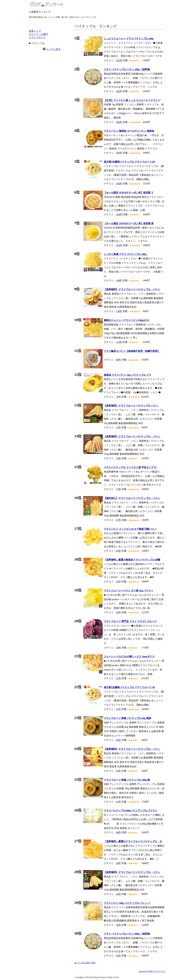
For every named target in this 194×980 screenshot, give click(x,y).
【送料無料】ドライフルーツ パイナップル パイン (131, 406)
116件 (119, 311)
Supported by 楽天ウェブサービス (152, 971)
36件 (118, 894)
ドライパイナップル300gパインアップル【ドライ (130, 811)
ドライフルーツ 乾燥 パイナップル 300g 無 (127, 780)
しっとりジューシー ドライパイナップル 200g (129, 39)
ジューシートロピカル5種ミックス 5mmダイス (129, 656)
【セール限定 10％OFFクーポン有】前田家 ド (129, 193)
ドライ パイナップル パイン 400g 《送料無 (127, 69)
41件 (118, 771)
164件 (119, 214)
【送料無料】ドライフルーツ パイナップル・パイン (132, 289)
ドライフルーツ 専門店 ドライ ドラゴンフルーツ (130, 621)
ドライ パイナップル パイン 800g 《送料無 (127, 934)
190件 (119, 184)
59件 (118, 612)
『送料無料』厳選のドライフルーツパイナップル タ (133, 841)
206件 (119, 153)
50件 (118, 648)
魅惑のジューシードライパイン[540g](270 (126, 320)
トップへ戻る (53, 49)
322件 (119, 60)
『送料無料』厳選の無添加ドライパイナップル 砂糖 (132, 560)
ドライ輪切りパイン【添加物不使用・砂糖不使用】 (132, 351)
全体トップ (35, 31)
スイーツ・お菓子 (38, 34)
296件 (119, 91)
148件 (119, 280)
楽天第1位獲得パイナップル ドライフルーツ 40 (129, 687)
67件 (118, 520)
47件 (118, 678)
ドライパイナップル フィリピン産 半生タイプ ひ (130, 467)
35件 (118, 925)
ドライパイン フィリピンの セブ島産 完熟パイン (130, 529)
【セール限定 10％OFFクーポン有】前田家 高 (129, 223)
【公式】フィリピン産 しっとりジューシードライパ (132, 100)
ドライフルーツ (37, 37)
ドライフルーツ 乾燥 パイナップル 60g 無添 (127, 718)
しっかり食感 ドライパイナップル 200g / (126, 254)
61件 (118, 582)
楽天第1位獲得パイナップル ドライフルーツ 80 (129, 162)
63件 (118, 551)
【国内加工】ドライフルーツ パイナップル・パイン (132, 498)
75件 (118, 427)
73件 (118, 489)
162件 (119, 245)
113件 (119, 342)
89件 (118, 360)
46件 (118, 740)
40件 (118, 832)
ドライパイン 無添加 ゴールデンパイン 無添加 (129, 131)
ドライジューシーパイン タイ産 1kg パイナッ (128, 591)
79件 (118, 397)
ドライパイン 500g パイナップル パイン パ (127, 903)
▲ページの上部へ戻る (85, 963)
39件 (118, 863)
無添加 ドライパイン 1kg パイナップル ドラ (128, 375)
